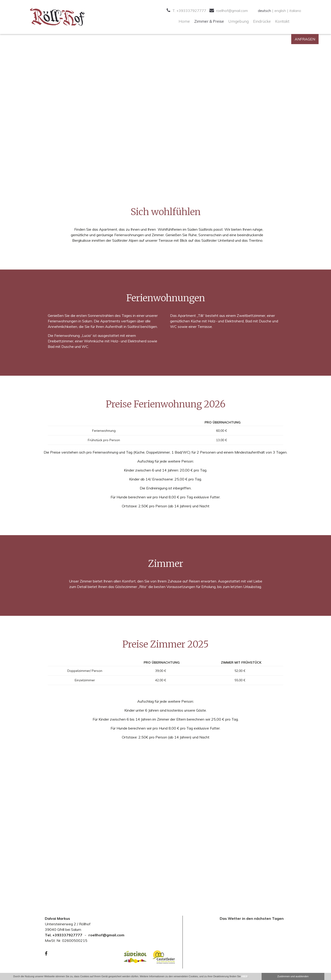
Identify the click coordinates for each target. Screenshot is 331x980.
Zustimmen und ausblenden (293, 976)
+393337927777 (67, 935)
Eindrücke (262, 21)
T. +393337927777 (186, 11)
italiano (295, 11)
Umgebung (238, 21)
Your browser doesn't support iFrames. (252, 943)
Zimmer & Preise (209, 21)
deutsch (264, 11)
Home (184, 21)
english (280, 11)
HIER (244, 976)
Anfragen (305, 39)
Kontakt (282, 21)
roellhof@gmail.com (229, 11)
